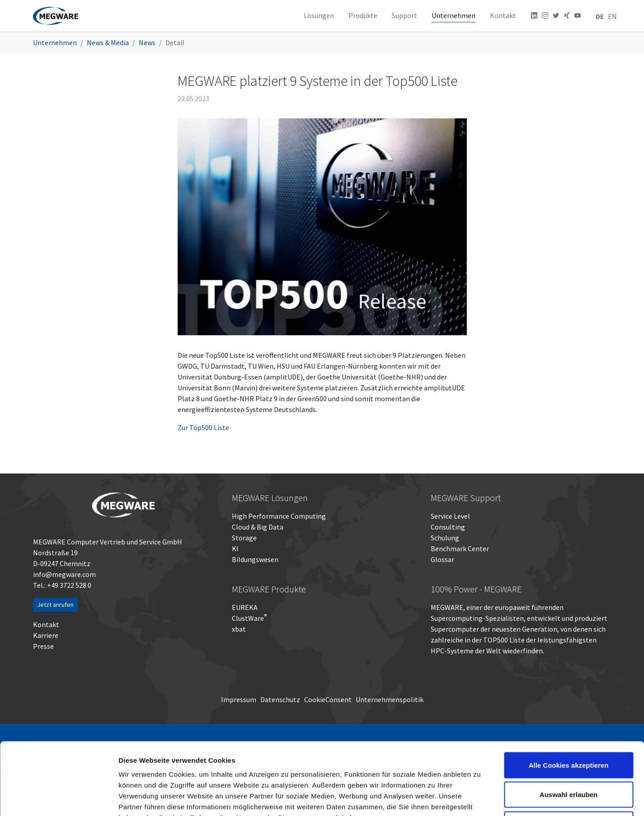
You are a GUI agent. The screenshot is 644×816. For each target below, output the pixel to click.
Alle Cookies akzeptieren (569, 697)
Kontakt (46, 624)
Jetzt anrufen (55, 605)
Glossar (442, 559)
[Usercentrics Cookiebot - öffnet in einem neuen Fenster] (59, 798)
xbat (239, 629)
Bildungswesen (255, 559)
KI (235, 549)
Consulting (448, 527)
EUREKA (245, 607)
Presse (43, 646)
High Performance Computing (279, 516)
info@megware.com (64, 574)
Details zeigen (481, 798)
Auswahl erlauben (569, 727)
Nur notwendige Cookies (569, 757)
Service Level (450, 516)
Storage (244, 538)
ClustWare (249, 618)
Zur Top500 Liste (203, 427)
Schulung (445, 538)
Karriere (46, 635)
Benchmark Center (460, 549)
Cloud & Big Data (258, 527)
